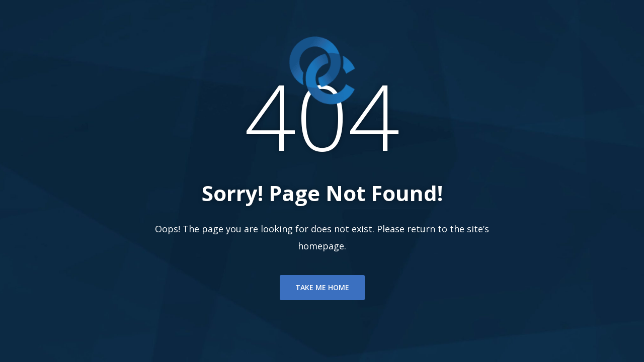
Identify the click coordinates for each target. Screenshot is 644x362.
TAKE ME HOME (322, 287)
